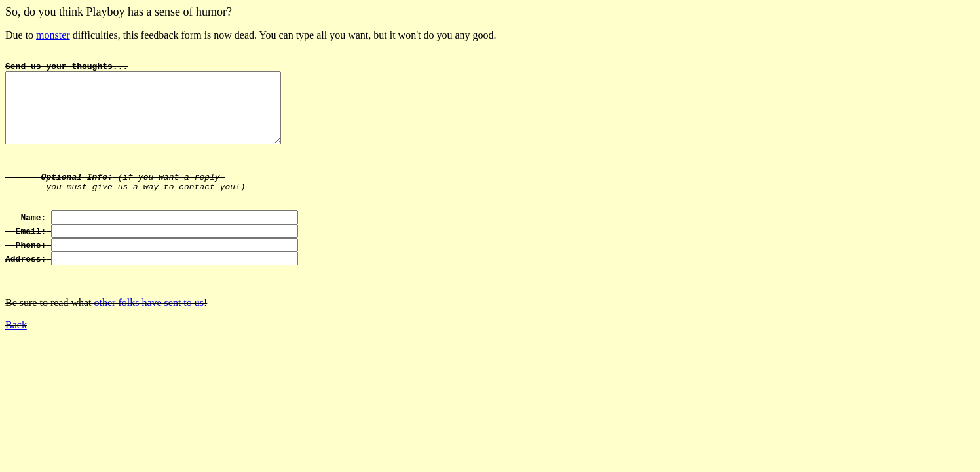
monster (53, 35)
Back (16, 354)
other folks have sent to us (149, 332)
